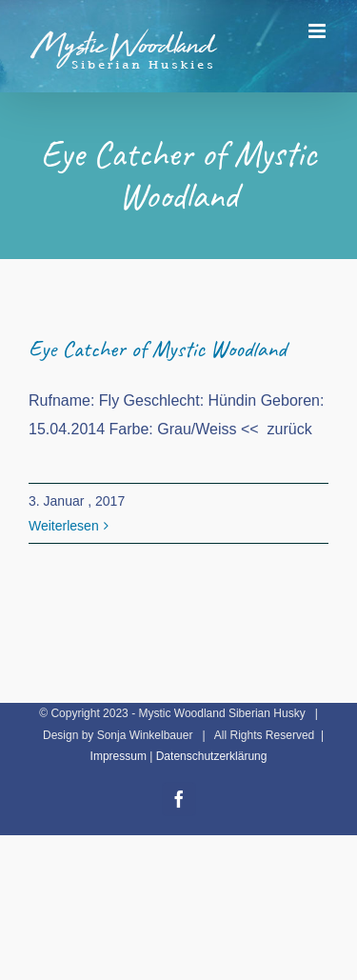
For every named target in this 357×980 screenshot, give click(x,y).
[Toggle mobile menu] (318, 31)
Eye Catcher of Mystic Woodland (158, 349)
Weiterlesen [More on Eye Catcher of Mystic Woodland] (64, 526)
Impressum (119, 756)
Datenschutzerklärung (212, 756)
